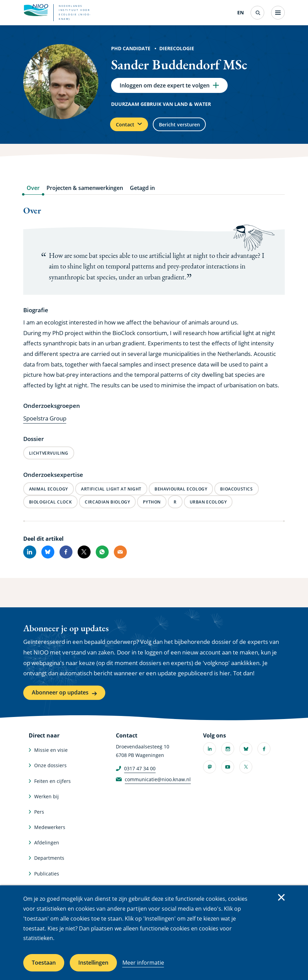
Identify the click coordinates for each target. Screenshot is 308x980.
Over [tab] (33, 194)
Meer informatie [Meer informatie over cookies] (143, 963)
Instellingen (93, 963)
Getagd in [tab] (142, 194)
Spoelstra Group (45, 424)
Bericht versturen (192, 128)
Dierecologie (177, 48)
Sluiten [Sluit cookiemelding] (281, 897)
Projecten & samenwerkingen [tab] (85, 194)
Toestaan (44, 963)
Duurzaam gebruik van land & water (161, 106)
